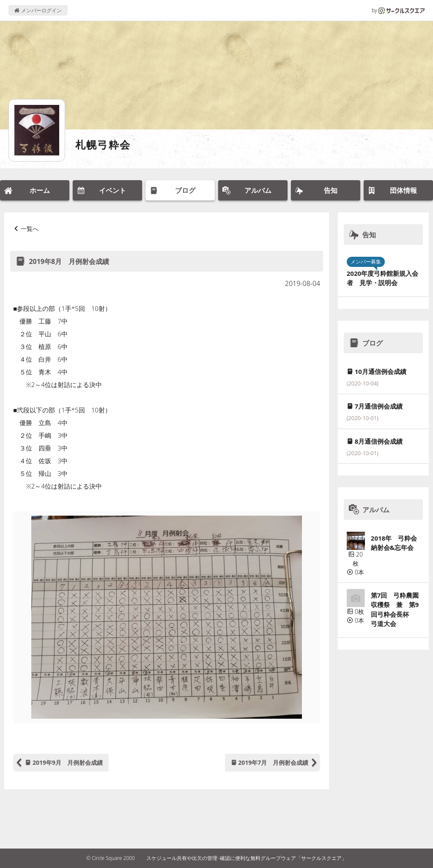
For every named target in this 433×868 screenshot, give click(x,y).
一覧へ (30, 229)
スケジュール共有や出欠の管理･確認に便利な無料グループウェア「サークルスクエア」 (247, 858)
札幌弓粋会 (103, 144)
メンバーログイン (38, 10)
